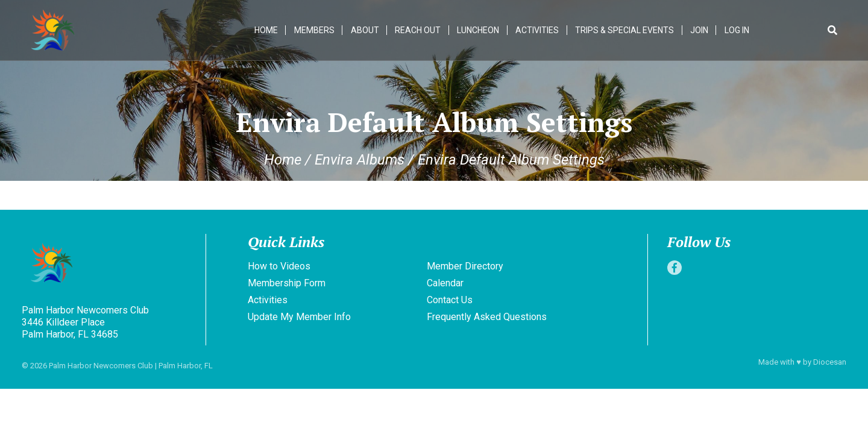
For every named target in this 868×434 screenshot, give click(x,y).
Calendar (445, 283)
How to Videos (279, 266)
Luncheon (479, 30)
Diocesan (830, 362)
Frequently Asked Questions (487, 317)
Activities (537, 30)
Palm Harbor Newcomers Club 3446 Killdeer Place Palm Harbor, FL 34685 (85, 322)
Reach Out (418, 30)
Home (266, 30)
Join (699, 30)
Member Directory (465, 266)
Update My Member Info (299, 317)
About (365, 30)
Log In (737, 30)
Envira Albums (360, 160)
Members (314, 30)
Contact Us (450, 300)
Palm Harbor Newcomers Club (101, 366)
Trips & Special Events (624, 30)
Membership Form (287, 283)
